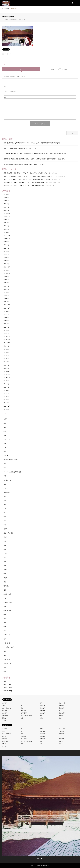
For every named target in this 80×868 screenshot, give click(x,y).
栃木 (5, 590)
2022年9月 (7, 277)
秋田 (5, 468)
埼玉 (5, 504)
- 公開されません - (11, 92)
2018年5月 (7, 390)
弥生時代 (42, 713)
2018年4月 (7, 393)
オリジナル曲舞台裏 (27, 716)
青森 (5, 435)
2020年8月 (7, 318)
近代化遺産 (5, 716)
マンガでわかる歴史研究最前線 (12, 472)
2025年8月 (7, 220)
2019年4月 (7, 359)
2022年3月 (7, 296)
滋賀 (5, 562)
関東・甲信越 (7, 610)
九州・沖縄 (7, 659)
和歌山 (5, 525)
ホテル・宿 (7, 635)
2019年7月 (7, 349)
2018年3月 (7, 397)
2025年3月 (7, 223)
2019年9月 (7, 346)
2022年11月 (7, 270)
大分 (5, 513)
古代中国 (61, 706)
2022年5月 (7, 289)
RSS (42, 859)
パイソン (6, 570)
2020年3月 (7, 330)
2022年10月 (7, 273)
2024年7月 (7, 226)
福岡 (5, 623)
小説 (41, 718)
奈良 (5, 427)
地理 (41, 716)
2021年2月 (7, 299)
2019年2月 (7, 365)
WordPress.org (8, 691)
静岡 (5, 549)
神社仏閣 (42, 706)
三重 (5, 598)
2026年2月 (7, 204)
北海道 (5, 419)
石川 (5, 566)
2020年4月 (7, 327)
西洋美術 (24, 711)
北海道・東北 (7, 594)
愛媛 (5, 574)
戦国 (22, 718)
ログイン (6, 681)
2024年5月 (7, 232)
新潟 (5, 545)
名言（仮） (7, 456)
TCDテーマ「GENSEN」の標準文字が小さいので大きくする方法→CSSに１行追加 (27, 176)
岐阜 (5, 614)
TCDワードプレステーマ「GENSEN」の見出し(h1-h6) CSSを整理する (24, 183)
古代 (3, 706)
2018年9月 (7, 381)
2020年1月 (7, 333)
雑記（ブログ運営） (9, 533)
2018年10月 (7, 378)
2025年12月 (7, 210)
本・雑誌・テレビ (9, 647)
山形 (5, 500)
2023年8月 (7, 245)
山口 (5, 631)
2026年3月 (7, 201)
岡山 (5, 639)
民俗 (22, 708)
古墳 (41, 703)
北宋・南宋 (62, 703)
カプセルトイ (7, 480)
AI (60, 711)
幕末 (60, 718)
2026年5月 (7, 194)
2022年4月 (7, 292)
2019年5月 (7, 356)
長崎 (5, 672)
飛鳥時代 (42, 711)
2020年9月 (7, 314)
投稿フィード (7, 685)
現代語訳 (6, 586)
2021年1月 (7, 302)
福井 (5, 619)
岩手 (5, 452)
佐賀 (5, 464)
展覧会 (4, 718)
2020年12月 (7, 305)
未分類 (5, 578)
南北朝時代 (62, 713)
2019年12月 (7, 337)
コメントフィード (9, 688)
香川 (5, 606)
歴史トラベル (36, 865)
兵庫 (5, 448)
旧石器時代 (24, 713)
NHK (5, 443)
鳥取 (5, 496)
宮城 (5, 484)
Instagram (38, 859)
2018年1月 (7, 403)
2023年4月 (7, 254)
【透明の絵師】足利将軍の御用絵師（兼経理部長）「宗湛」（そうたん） (24, 164)
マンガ (4, 721)
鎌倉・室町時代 (6, 708)
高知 (5, 667)
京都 (5, 423)
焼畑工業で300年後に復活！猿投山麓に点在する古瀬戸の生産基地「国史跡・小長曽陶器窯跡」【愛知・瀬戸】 (35, 159)
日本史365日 (7, 492)
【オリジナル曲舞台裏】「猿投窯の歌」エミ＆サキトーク (20, 148)
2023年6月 (7, 248)
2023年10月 (7, 239)
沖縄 (5, 541)
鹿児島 (5, 529)
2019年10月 (7, 343)
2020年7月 (7, 321)
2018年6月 (7, 387)
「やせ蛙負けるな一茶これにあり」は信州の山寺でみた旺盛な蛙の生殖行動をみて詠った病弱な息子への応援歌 (35, 154)
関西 (5, 627)
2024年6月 (7, 229)
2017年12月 (7, 406)
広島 (5, 655)
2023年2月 (7, 261)
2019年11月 (7, 340)
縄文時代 (5, 713)
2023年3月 (7, 258)
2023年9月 (7, 242)
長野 (5, 521)
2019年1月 (7, 368)
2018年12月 (7, 371)
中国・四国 (7, 643)
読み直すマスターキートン (11, 460)
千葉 (5, 476)
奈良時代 (5, 711)
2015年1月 (7, 409)
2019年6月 (7, 352)
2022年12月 (7, 267)
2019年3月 (7, 362)
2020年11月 (7, 308)
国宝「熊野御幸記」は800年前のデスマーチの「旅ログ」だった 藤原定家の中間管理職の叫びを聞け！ (33, 143)
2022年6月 (7, 286)
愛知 (5, 582)
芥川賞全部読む (8, 602)
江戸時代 (5, 703)
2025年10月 (7, 217)
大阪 (5, 509)
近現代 (61, 716)
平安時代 (42, 708)
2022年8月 (7, 280)
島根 (5, 431)
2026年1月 (7, 207)
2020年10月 (7, 311)
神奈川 (5, 537)
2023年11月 (7, 235)
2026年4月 (7, 198)
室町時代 (61, 708)
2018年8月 (7, 384)
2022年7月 (7, 283)
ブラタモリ (7, 439)
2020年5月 (7, 324)
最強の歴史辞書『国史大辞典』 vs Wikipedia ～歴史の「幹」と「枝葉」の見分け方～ (27, 173)
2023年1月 (7, 264)
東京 (5, 651)
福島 (5, 517)
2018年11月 (7, 375)
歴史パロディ (7, 663)
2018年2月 (7, 400)
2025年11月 (7, 213)
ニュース (6, 488)
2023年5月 (7, 251)
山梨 (5, 557)
